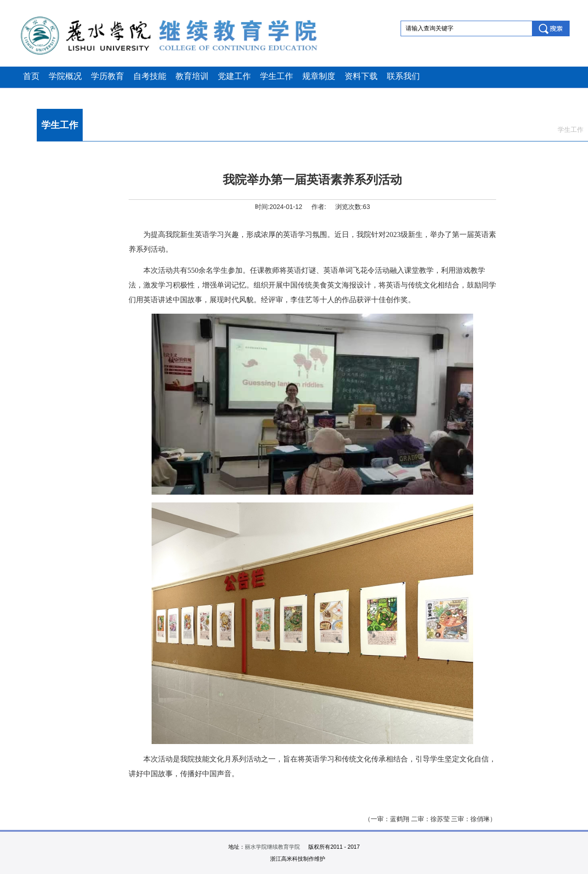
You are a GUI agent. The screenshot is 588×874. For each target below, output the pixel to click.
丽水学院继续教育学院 (272, 847)
